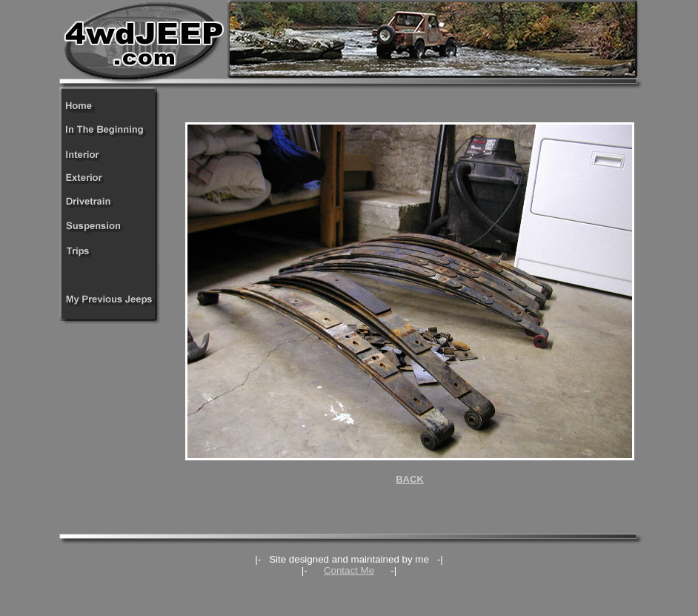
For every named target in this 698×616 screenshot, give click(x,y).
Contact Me (349, 570)
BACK (410, 479)
